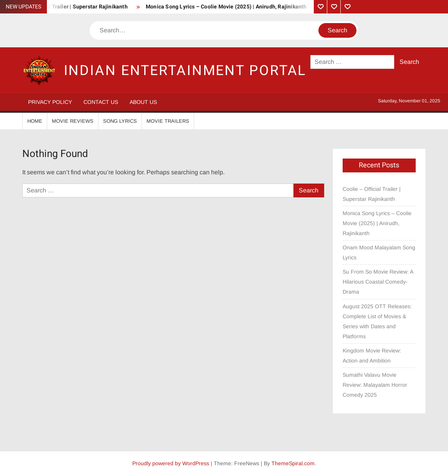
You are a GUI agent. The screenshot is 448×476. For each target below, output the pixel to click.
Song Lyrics (120, 121)
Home (35, 121)
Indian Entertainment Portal (185, 71)
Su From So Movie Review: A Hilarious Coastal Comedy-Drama (378, 282)
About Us (143, 102)
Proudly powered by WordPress (171, 463)
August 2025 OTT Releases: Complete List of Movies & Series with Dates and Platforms (377, 321)
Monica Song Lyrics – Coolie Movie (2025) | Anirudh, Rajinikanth (226, 7)
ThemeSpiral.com (293, 463)
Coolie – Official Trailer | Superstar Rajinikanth (372, 194)
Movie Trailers (168, 121)
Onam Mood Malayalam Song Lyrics (379, 252)
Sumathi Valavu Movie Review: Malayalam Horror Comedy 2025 (375, 385)
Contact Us (101, 102)
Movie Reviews (73, 121)
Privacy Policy (50, 102)
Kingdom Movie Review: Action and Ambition (372, 356)
